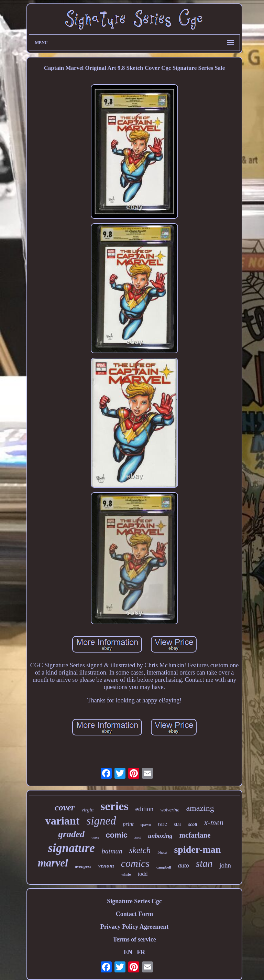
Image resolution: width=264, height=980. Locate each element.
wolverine (170, 810)
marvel (53, 863)
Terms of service (134, 939)
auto (184, 865)
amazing (200, 808)
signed (101, 821)
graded (72, 834)
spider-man (197, 849)
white (126, 874)
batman (112, 851)
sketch (140, 850)
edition (144, 809)
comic (117, 835)
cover (65, 807)
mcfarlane (195, 835)
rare (162, 824)
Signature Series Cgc (134, 901)
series (114, 806)
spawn (146, 825)
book (138, 838)
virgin (87, 810)
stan (204, 863)
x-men (214, 823)
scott (192, 824)
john (225, 865)
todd (143, 874)
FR (141, 952)
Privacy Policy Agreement (135, 927)
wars (95, 838)
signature (71, 848)
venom (106, 866)
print (128, 824)
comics (135, 863)
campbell (164, 867)
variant (63, 821)
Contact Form (134, 914)
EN (128, 952)
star (178, 824)
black (162, 852)
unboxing (160, 836)
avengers (83, 866)
